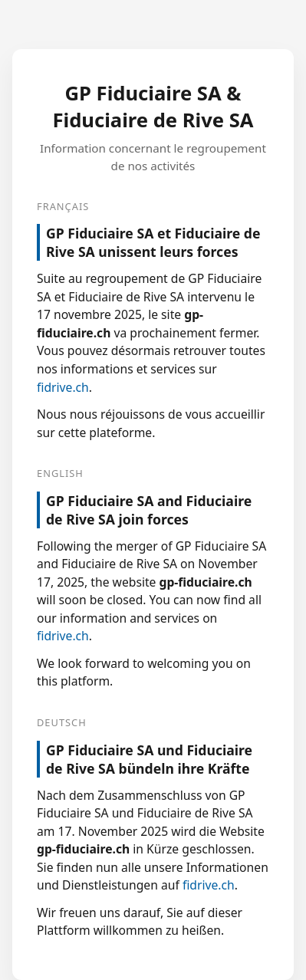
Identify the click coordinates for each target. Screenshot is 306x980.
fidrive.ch (63, 387)
